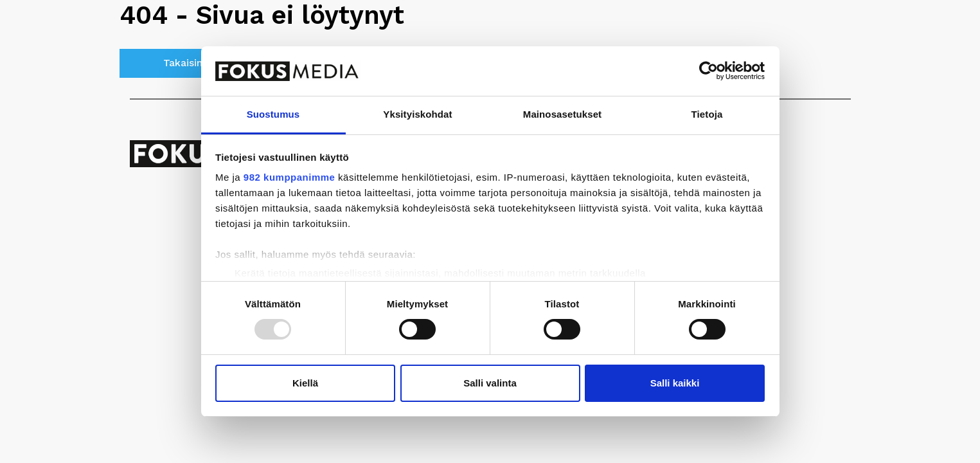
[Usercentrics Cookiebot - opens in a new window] (708, 71)
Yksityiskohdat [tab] (417, 114)
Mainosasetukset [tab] (562, 114)
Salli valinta (490, 383)
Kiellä (305, 383)
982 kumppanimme (290, 177)
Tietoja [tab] (707, 114)
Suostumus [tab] (273, 114)
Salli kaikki (675, 383)
